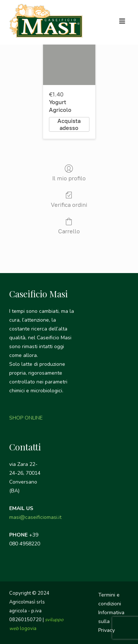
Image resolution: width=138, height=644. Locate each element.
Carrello (69, 226)
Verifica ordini (69, 199)
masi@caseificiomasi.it (35, 517)
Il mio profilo (69, 173)
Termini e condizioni (110, 599)
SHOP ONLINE (26, 418)
